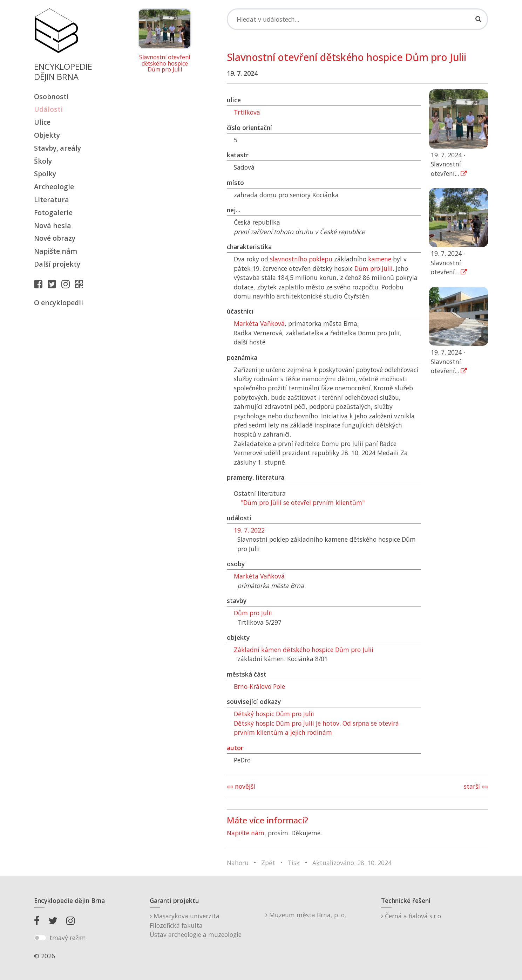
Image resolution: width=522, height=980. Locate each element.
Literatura (52, 200)
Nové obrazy (55, 238)
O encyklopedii (59, 303)
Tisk (294, 863)
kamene (380, 259)
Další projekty (57, 264)
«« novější (241, 786)
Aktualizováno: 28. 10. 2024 (352, 863)
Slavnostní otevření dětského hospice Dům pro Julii (165, 64)
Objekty (47, 135)
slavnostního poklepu (301, 259)
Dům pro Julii (374, 268)
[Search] (358, 19)
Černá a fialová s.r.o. (412, 916)
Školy (43, 161)
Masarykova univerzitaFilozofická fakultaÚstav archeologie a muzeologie (196, 925)
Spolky (45, 174)
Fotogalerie (53, 213)
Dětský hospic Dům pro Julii (274, 714)
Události (48, 109)
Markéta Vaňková (259, 323)
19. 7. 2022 (249, 530)
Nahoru (238, 863)
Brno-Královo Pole (259, 686)
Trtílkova (247, 112)
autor (235, 748)
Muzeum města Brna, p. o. (306, 915)
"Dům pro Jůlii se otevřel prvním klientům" (303, 502)
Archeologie (54, 187)
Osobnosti (51, 97)
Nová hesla (53, 225)
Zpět (268, 863)
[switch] (40, 938)
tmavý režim (68, 938)
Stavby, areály (57, 148)
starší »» (476, 786)
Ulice (42, 122)
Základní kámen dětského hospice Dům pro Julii (304, 650)
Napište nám (56, 251)
